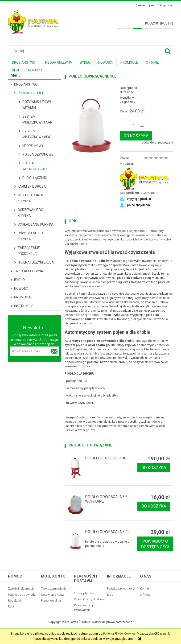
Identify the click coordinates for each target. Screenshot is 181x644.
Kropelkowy (33, 146)
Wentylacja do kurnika (31, 198)
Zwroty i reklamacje (21, 588)
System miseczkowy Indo (37, 134)
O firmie (145, 595)
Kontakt (145, 588)
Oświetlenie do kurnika (30, 236)
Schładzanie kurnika (36, 224)
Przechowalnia (51, 601)
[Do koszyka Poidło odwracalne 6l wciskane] (154, 506)
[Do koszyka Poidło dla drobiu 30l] (154, 468)
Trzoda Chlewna (29, 271)
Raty (11, 606)
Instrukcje (24, 306)
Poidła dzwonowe (38, 154)
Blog (110, 595)
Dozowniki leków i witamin (37, 105)
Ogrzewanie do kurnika (31, 213)
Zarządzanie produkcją (29, 251)
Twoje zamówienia (54, 588)
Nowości (21, 289)
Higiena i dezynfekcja (36, 262)
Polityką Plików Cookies (119, 634)
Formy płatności (85, 593)
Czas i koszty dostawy (89, 599)
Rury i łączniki (35, 178)
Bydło (19, 280)
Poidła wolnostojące (35, 166)
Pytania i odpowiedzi (22, 595)
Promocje (23, 297)
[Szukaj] (168, 51)
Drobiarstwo (26, 84)
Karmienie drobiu (32, 186)
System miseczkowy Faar (37, 119)
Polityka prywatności (121, 588)
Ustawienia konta (53, 595)
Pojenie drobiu (30, 93)
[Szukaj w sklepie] (92, 51)
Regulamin (15, 601)
